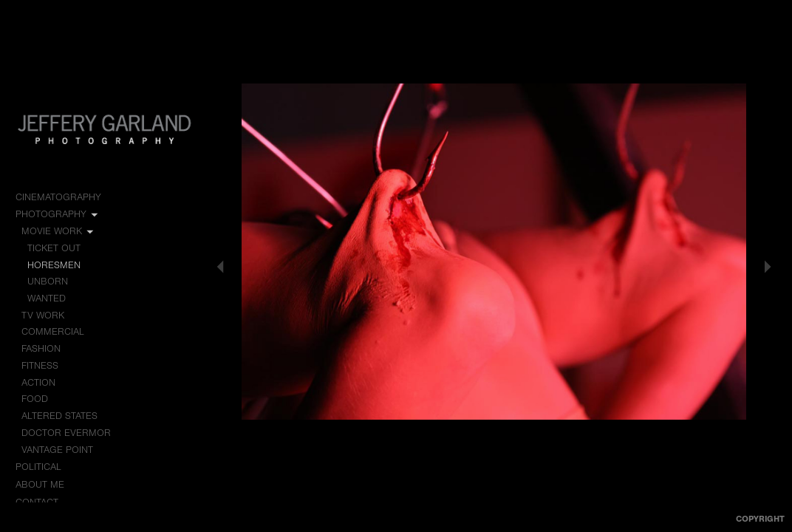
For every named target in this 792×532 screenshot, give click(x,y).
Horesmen (54, 265)
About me (40, 484)
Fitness (40, 365)
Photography (58, 214)
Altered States (59, 416)
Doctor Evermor (66, 433)
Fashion (41, 348)
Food (35, 399)
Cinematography (65, 197)
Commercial (53, 331)
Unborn (48, 281)
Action (38, 382)
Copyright (760, 519)
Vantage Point (57, 450)
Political (45, 467)
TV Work (49, 316)
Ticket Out (54, 248)
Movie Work (58, 231)
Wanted (47, 298)
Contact (37, 502)
